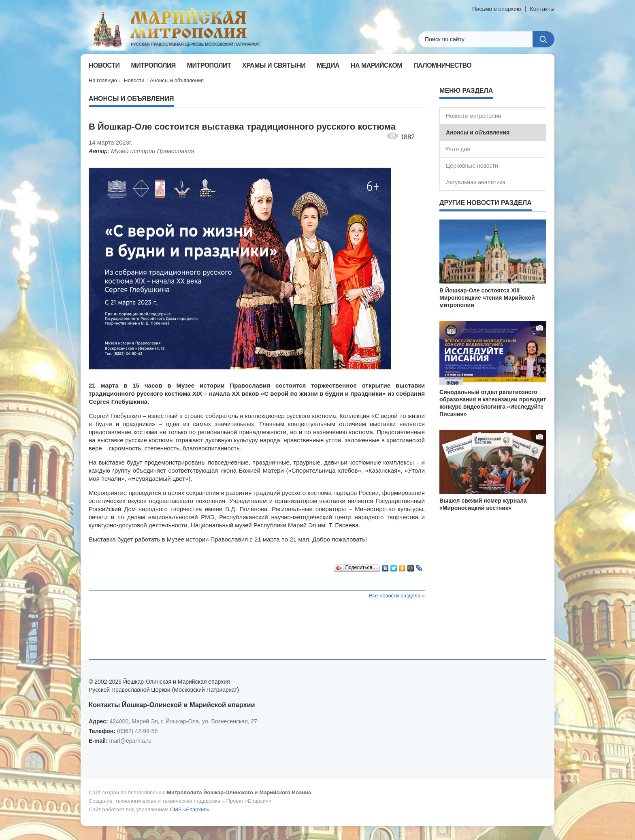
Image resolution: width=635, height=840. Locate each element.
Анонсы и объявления (177, 80)
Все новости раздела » (397, 596)
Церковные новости (472, 166)
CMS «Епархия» (190, 809)
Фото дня (458, 149)
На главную (103, 80)
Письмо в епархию (497, 9)
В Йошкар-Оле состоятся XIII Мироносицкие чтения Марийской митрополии (487, 298)
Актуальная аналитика (476, 182)
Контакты (542, 9)
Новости (134, 80)
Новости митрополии (473, 116)
